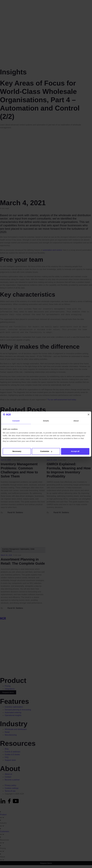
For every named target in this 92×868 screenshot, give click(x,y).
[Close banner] (88, 414)
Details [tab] (46, 421)
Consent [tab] (16, 421)
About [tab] (76, 421)
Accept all (75, 451)
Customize (46, 451)
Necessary (17, 451)
